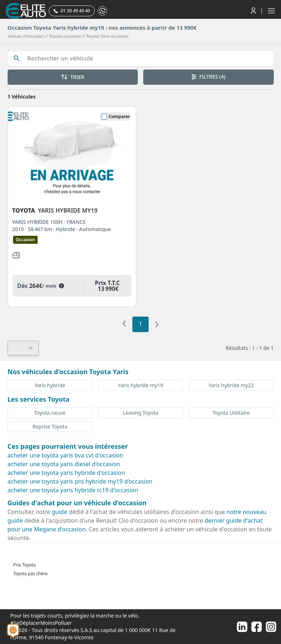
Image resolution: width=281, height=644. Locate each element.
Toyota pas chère (31, 574)
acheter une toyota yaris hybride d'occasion (66, 473)
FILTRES (208, 77)
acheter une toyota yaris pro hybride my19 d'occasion (80, 481)
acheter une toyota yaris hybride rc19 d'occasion (73, 490)
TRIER (73, 77)
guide (59, 512)
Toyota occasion (65, 36)
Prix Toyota (25, 565)
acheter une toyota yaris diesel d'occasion (64, 464)
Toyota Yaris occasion (107, 36)
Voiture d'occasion (26, 36)
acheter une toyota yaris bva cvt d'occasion (65, 455)
